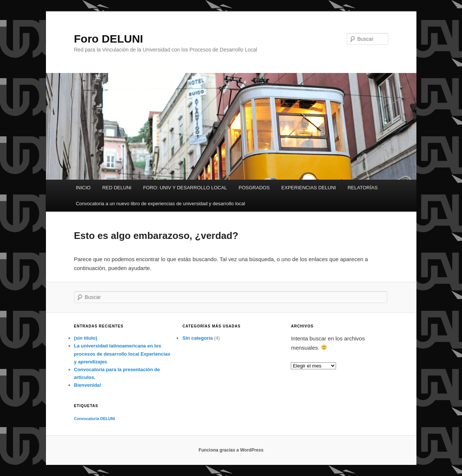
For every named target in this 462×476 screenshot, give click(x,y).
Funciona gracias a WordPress (231, 450)
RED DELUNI (117, 188)
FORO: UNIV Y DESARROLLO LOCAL (185, 188)
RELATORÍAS (363, 188)
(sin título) (86, 338)
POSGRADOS (254, 188)
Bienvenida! (88, 385)
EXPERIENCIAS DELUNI (308, 188)
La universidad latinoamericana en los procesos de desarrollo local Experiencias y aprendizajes (122, 354)
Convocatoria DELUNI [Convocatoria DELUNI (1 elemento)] (95, 419)
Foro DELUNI (109, 39)
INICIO (83, 188)
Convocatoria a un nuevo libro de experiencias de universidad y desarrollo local (161, 204)
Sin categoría (197, 338)
